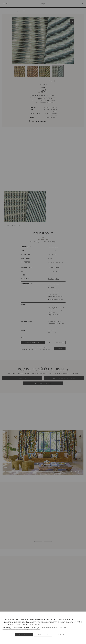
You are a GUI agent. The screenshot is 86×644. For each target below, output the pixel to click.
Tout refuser (43, 635)
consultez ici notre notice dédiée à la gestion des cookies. (21, 629)
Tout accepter (24, 635)
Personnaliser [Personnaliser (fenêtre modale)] (62, 635)
